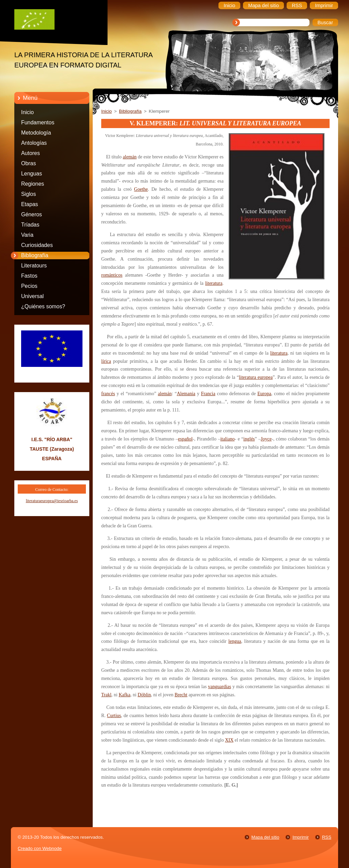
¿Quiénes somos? (43, 306)
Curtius (114, 716)
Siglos (28, 194)
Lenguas (32, 174)
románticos (112, 275)
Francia (208, 394)
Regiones (33, 184)
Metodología (36, 133)
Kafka (124, 695)
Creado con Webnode (40, 848)
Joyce (266, 439)
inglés (249, 439)
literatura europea (256, 377)
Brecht (181, 695)
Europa (264, 394)
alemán (130, 157)
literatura (214, 283)
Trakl (106, 695)
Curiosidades (37, 245)
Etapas (30, 204)
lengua (235, 641)
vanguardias (219, 687)
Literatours (34, 266)
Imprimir (301, 837)
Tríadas (30, 225)
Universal (32, 296)
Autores (31, 153)
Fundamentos (38, 122)
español (185, 439)
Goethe (141, 189)
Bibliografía (35, 255)
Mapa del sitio (265, 837)
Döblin (144, 695)
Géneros (32, 214)
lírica (106, 361)
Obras (28, 163)
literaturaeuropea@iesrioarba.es (52, 501)
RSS (327, 837)
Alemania (186, 394)
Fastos (29, 276)
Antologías (34, 143)
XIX (229, 740)
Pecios (29, 286)
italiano (227, 439)
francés (108, 394)
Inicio (27, 112)
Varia (27, 235)
